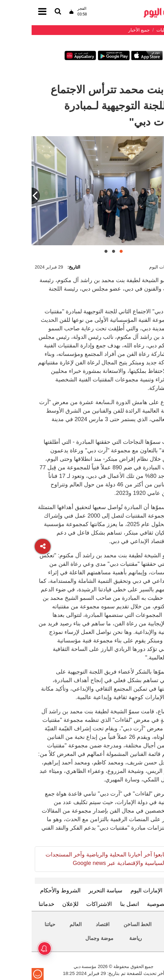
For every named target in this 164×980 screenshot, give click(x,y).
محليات (142, 924)
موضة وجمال (68, 938)
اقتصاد (71, 924)
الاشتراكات (67, 904)
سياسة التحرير (74, 890)
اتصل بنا (98, 904)
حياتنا (18, 924)
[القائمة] (26, 12)
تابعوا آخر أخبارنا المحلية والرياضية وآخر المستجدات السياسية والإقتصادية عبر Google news (74, 859)
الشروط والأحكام (29, 890)
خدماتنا (15, 904)
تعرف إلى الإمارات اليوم (127, 890)
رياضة (104, 938)
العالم (44, 924)
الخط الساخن (106, 924)
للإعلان (39, 904)
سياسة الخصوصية (136, 904)
